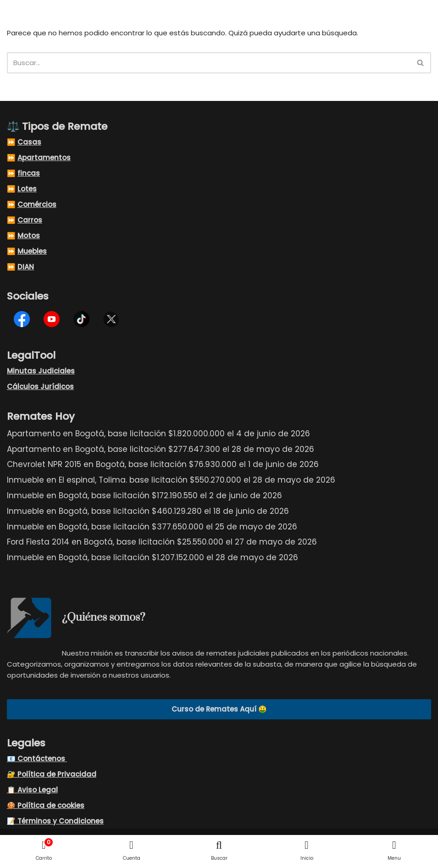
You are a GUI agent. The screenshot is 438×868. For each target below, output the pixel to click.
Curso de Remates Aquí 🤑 (219, 709)
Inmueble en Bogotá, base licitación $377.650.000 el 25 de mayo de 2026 (152, 527)
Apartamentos (44, 158)
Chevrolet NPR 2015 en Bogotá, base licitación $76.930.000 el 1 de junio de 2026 (163, 465)
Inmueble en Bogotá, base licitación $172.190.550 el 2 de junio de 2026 (144, 496)
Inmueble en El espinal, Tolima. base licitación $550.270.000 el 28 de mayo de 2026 (171, 480)
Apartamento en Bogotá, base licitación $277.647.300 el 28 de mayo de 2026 (161, 450)
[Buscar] (209, 63)
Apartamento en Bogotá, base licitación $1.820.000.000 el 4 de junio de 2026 (158, 434)
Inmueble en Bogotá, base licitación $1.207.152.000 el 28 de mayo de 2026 (152, 558)
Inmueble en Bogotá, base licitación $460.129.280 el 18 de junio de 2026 (148, 512)
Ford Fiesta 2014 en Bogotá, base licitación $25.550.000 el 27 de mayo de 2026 (162, 542)
